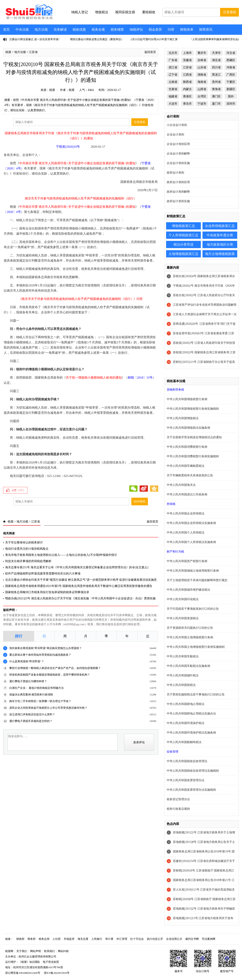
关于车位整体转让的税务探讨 (24, 542)
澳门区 (216, 96)
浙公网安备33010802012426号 (23, 973)
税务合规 (98, 30)
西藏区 (231, 60)
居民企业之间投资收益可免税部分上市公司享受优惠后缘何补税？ (48, 708)
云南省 (173, 82)
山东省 (202, 67)
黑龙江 (216, 75)
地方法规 (41, 30)
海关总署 (83, 939)
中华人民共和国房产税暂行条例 (187, 561)
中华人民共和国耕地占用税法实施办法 (191, 714)
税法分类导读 (183, 244)
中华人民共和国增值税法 (183, 418)
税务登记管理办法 (178, 799)
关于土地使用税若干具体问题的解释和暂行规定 (197, 580)
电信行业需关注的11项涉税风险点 (27, 549)
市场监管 (69, 939)
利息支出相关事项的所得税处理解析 (28, 561)
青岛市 (187, 104)
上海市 (187, 53)
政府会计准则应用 (178, 182)
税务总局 (44, 939)
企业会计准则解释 (178, 154)
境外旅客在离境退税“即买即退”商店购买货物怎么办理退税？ (46, 648)
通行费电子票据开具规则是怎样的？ (31, 721)
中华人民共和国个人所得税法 (186, 533)
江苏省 (33, 52)
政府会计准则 (175, 173)
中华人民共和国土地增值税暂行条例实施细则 (196, 647)
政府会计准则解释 (178, 192)
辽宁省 (173, 75)
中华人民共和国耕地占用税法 (186, 704)
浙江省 (173, 67)
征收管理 (173, 752)
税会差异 (155, 30)
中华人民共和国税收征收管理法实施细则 (193, 771)
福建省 (173, 96)
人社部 (57, 939)
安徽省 (187, 60)
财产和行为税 (175, 552)
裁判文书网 (192, 939)
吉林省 (202, 60)
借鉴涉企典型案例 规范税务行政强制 (31, 695)
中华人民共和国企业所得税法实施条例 (191, 523)
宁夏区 (231, 82)
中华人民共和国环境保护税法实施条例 (191, 733)
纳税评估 (136, 30)
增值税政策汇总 (183, 226)
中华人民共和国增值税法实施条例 (188, 428)
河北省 (231, 53)
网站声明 (36, 951)
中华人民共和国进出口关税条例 (187, 494)
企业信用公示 (174, 939)
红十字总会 (137, 939)
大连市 (173, 104)
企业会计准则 (175, 135)
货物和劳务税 (175, 390)
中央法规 (22, 30)
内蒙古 (187, 89)
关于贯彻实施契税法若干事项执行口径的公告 (196, 695)
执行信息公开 (155, 939)
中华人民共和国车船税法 (183, 656)
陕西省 (187, 82)
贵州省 (216, 82)
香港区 (187, 96)
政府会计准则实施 (178, 201)
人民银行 (97, 939)
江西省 (187, 75)
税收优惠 (79, 30)
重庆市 (202, 53)
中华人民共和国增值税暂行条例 (187, 399)
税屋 (8, 52)
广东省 (173, 60)
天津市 (216, 53)
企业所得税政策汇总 (220, 226)
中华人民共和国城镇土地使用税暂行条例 (193, 571)
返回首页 (150, 52)
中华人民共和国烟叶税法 (183, 675)
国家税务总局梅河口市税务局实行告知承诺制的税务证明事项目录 (47, 592)
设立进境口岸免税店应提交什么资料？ (32, 714)
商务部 (32, 939)
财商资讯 (206, 30)
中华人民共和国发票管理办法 (186, 780)
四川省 (216, 67)
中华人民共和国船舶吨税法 (184, 742)
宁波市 (202, 104)
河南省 (231, 67)
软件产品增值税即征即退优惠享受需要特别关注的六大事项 (43, 574)
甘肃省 (173, 89)
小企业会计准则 (177, 125)
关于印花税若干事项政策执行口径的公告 (193, 609)
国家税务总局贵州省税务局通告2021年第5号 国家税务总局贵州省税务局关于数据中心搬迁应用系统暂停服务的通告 (79, 586)
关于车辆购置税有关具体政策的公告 (190, 475)
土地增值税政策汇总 (183, 254)
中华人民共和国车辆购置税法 (186, 466)
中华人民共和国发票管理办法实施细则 (191, 790)
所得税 (171, 504)
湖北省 (216, 60)
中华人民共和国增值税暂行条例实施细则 (193, 409)
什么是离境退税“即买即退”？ (27, 661)
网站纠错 (63, 951)
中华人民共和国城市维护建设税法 (188, 590)
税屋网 (9, 951)
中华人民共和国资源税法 (183, 618)
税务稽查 (117, 30)
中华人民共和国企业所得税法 (186, 514)
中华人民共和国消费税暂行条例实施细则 (193, 456)
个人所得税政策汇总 (183, 235)
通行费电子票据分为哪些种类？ (28, 681)
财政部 (20, 939)
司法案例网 (209, 939)
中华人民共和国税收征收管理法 (187, 761)
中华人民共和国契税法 (181, 685)
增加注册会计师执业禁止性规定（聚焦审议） (97, 39)
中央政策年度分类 (220, 235)
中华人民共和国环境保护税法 (186, 723)
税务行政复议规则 (178, 809)
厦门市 (216, 104)
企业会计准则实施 (178, 163)
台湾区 (202, 96)
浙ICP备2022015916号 (57, 973)
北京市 (173, 53)
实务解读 (60, 30)
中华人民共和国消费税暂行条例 (187, 447)
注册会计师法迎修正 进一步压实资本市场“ (34, 39)
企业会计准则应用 (178, 144)
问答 (171, 30)
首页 (6, 30)
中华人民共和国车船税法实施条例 (188, 666)
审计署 (109, 939)
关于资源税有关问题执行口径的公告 (190, 628)
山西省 (202, 89)
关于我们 (22, 951)
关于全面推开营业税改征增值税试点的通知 (194, 437)
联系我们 (49, 951)
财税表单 (187, 30)
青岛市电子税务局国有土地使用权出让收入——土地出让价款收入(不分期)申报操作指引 (61, 555)
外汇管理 (122, 939)
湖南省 (202, 75)
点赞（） (18, 490)
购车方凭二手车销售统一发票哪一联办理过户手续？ (40, 701)
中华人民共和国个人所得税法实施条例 (191, 542)
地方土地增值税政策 (220, 254)
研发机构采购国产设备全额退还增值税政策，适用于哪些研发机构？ (50, 675)
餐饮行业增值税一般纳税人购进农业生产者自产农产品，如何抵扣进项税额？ (55, 668)
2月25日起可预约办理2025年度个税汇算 (154, 39)
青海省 (216, 89)
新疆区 (231, 89)
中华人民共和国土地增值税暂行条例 (190, 637)
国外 (231, 96)
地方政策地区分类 (220, 244)
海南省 (202, 82)
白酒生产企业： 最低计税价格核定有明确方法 (37, 688)
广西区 (231, 75)
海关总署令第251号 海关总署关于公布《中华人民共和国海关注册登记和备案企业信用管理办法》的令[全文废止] (77, 567)
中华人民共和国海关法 (181, 485)
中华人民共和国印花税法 (183, 599)
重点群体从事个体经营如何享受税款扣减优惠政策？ (40, 655)
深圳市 (231, 104)
